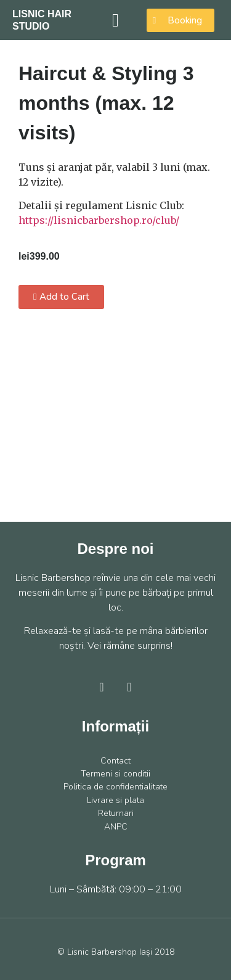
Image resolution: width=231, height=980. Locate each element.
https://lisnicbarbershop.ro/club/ (99, 220)
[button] (116, 20)
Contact (115, 761)
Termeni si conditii (115, 774)
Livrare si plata (115, 800)
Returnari (116, 813)
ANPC (116, 827)
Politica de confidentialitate (115, 787)
